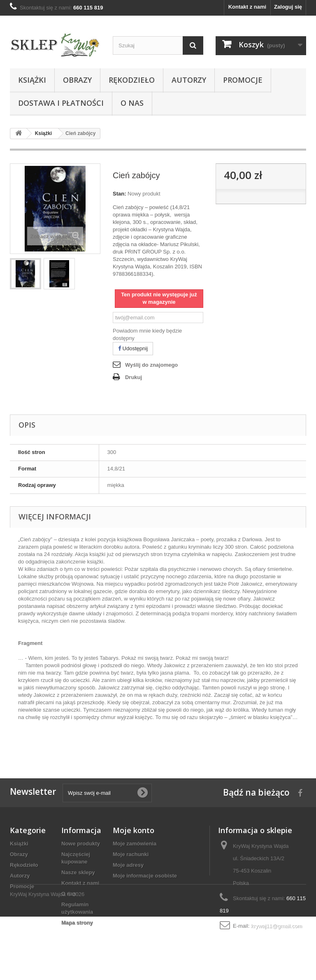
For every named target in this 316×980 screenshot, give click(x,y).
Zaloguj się (288, 7)
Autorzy (189, 80)
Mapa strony (77, 923)
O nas (132, 103)
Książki (32, 80)
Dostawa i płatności (61, 103)
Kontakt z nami (247, 7)
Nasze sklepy (78, 872)
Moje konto (134, 830)
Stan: (120, 194)
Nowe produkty (81, 844)
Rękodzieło (132, 80)
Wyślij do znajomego (151, 365)
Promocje (243, 80)
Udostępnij (133, 348)
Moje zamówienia (135, 844)
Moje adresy (128, 865)
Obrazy (77, 80)
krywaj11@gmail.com (276, 926)
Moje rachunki (131, 854)
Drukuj (134, 377)
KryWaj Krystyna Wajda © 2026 (47, 958)
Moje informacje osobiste (145, 876)
